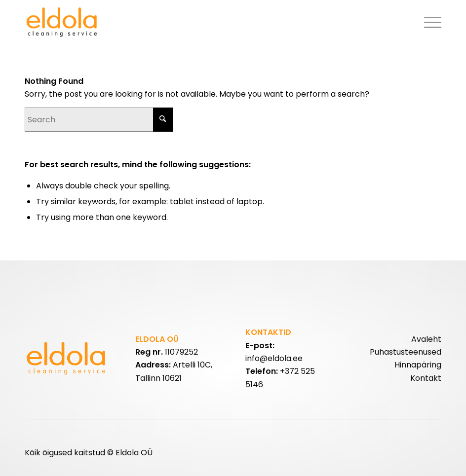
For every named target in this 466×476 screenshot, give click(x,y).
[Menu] (430, 22)
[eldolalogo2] (63, 22)
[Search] (99, 120)
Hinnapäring (418, 365)
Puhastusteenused (406, 352)
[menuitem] (430, 22)
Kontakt (426, 378)
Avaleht (426, 339)
